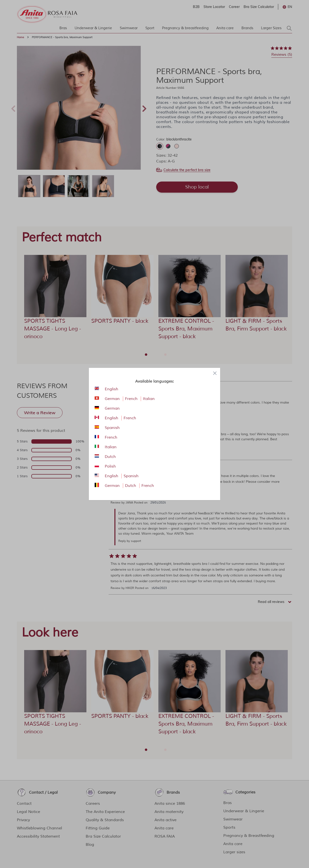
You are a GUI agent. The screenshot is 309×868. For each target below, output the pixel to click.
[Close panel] (215, 373)
